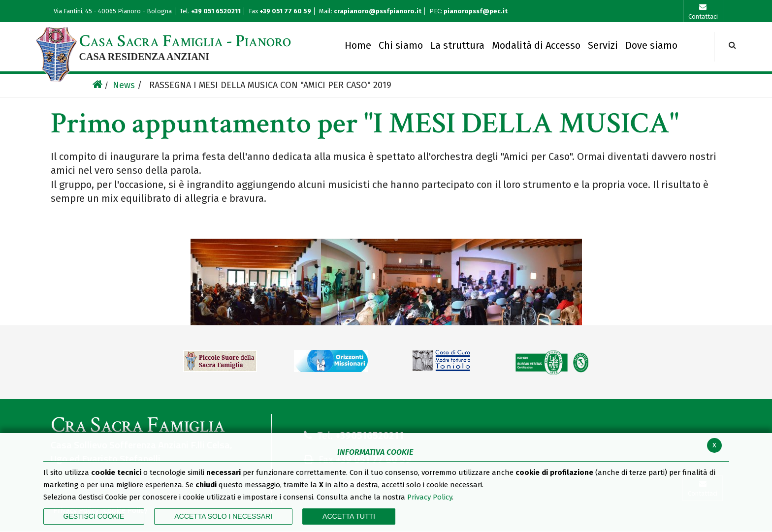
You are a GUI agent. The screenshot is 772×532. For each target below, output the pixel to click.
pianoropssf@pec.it (476, 11)
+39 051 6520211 (217, 11)
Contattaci (703, 16)
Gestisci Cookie (94, 516)
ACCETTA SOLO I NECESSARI (223, 516)
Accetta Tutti (349, 516)
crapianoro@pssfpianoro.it (378, 11)
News (124, 85)
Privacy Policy (430, 497)
